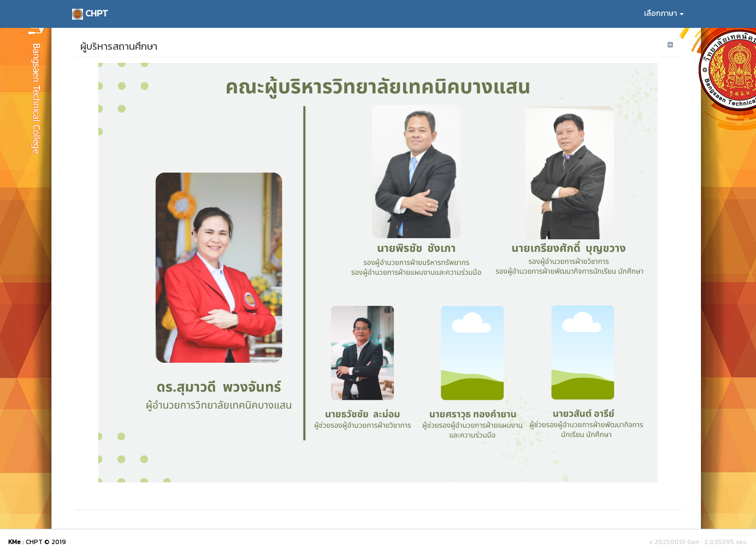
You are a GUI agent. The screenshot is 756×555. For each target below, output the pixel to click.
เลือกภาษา (664, 13)
